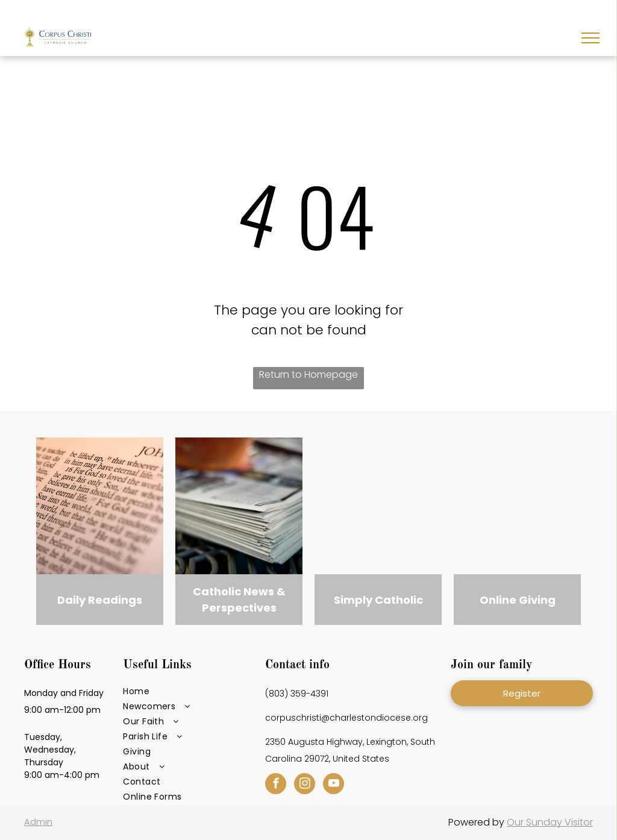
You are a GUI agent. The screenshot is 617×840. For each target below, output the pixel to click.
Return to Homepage (308, 375)
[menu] (590, 38)
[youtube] (334, 785)
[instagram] (305, 785)
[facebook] (276, 785)
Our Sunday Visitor (550, 822)
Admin (38, 822)
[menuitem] (190, 691)
